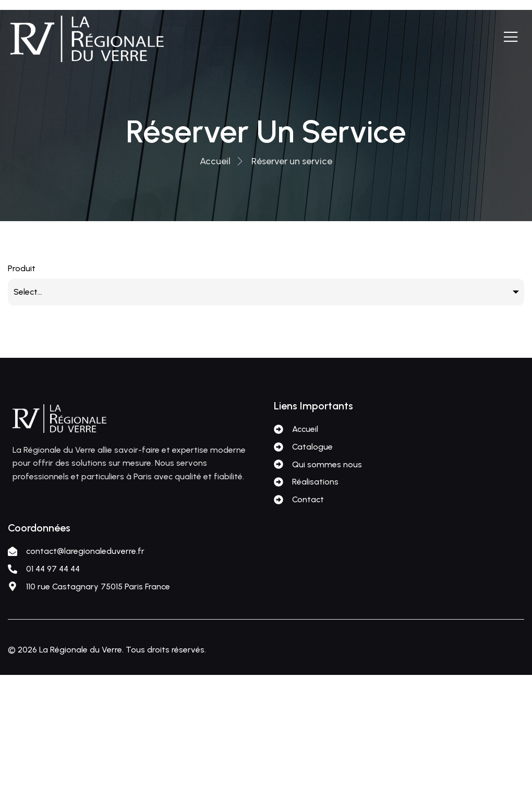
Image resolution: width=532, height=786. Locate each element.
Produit (22, 268)
